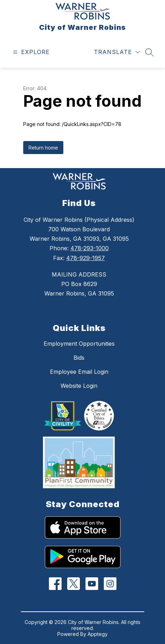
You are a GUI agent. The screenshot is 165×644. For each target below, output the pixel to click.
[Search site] (150, 52)
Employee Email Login (79, 372)
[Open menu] (30, 52)
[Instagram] (110, 584)
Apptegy (98, 634)
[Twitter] (73, 584)
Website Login (79, 386)
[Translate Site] (117, 52)
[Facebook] (55, 584)
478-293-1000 (90, 248)
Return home (43, 148)
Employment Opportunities (79, 344)
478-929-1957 (85, 258)
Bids (79, 358)
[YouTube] (92, 584)
